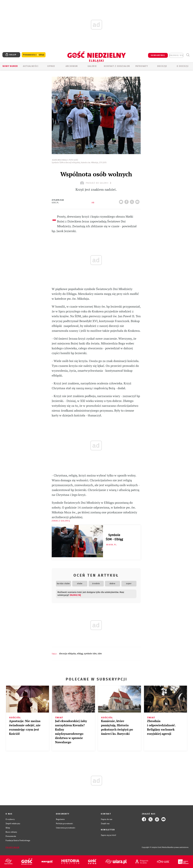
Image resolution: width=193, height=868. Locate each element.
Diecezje (162, 66)
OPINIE (51, 66)
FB (127, 201)
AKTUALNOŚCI (31, 66)
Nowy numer (10, 66)
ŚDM (100, 654)
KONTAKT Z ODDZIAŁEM (117, 66)
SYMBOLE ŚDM (90, 654)
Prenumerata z (34, 55)
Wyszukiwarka (188, 55)
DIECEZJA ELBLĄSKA (67, 654)
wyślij (138, 201)
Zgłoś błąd (13, 847)
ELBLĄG (80, 654)
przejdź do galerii (96, 183)
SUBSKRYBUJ (158, 55)
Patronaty (142, 66)
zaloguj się (176, 55)
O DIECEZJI (183, 66)
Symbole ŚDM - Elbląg (114, 537)
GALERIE (92, 66)
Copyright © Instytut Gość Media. (154, 847)
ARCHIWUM (72, 66)
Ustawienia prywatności (66, 828)
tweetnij (133, 201)
